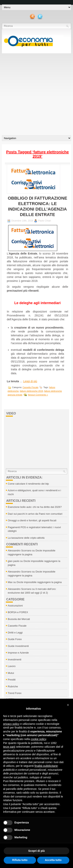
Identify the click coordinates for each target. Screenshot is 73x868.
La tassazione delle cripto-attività (26, 538)
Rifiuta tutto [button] (20, 860)
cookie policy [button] (38, 739)
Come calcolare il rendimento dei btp (28, 484)
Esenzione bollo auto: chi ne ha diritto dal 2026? (35, 507)
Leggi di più (30, 381)
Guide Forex (15, 639)
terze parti (9, 747)
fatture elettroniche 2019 (31, 391)
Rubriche (13, 686)
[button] (68, 705)
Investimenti (15, 659)
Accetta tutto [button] (53, 860)
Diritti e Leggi (15, 633)
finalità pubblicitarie (46, 766)
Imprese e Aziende (18, 653)
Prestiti (12, 680)
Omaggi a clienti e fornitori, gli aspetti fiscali (32, 520)
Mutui (11, 673)
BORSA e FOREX (18, 612)
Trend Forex (15, 693)
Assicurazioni (15, 606)
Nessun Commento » (38, 395)
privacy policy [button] (11, 724)
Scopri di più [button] (36, 851)
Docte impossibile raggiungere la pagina (39, 582)
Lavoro (12, 666)
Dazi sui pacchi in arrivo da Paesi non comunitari (35, 514)
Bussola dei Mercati (19, 619)
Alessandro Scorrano (20, 551)
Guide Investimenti (18, 646)
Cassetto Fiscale (30, 387)
